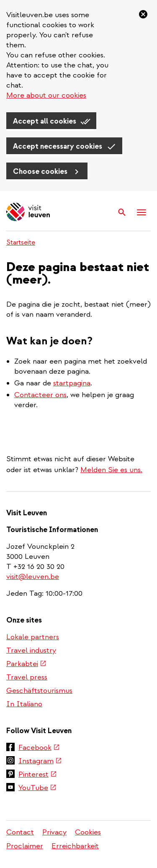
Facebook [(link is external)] (39, 748)
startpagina (72, 383)
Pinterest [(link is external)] (38, 774)
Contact (20, 832)
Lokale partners (33, 637)
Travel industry (31, 650)
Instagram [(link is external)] (40, 761)
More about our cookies (46, 95)
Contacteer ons (40, 395)
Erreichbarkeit (75, 846)
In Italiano (24, 704)
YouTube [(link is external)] (37, 788)
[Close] (141, 14)
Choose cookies (40, 172)
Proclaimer (25, 846)
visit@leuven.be (33, 577)
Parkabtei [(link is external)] (26, 664)
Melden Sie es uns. (111, 470)
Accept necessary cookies (58, 146)
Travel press (27, 677)
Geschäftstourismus (39, 691)
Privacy (54, 832)
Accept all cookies (45, 121)
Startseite (21, 243)
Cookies (88, 832)
